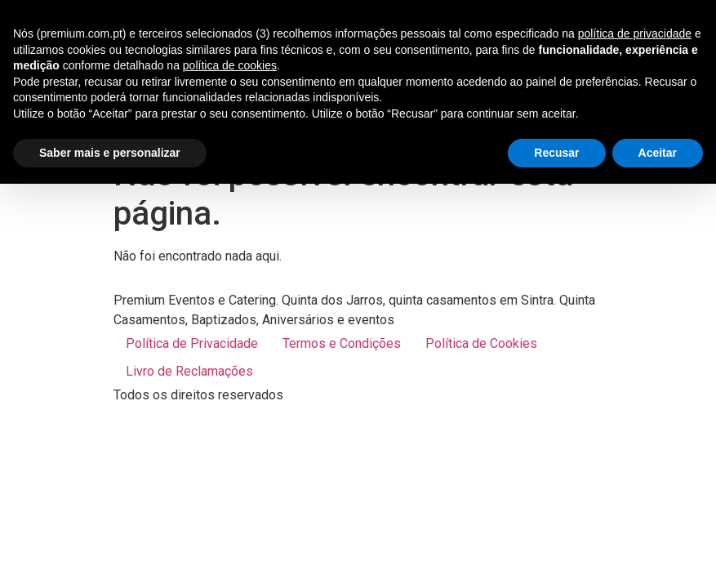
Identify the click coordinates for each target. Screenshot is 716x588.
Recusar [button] (556, 153)
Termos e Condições (342, 343)
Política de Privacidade (192, 343)
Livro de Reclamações (189, 371)
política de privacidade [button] (635, 33)
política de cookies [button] (230, 65)
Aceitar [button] (658, 153)
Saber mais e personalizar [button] (110, 153)
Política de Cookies (481, 343)
